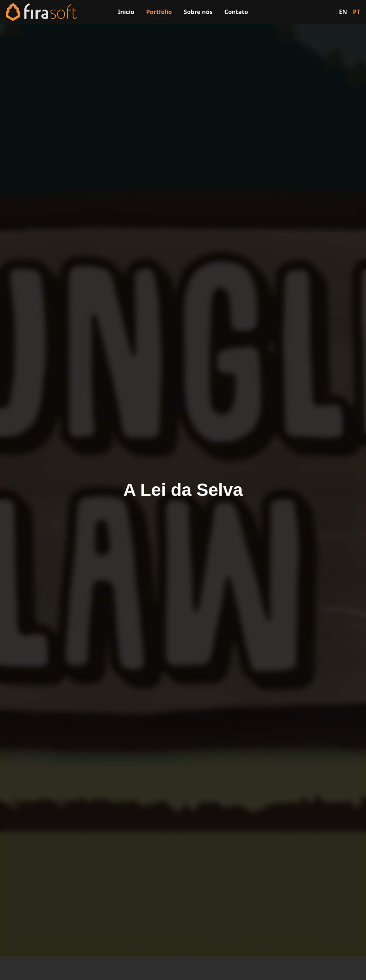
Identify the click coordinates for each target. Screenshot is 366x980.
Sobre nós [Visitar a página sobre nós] (198, 12)
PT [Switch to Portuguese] (357, 12)
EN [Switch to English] (343, 12)
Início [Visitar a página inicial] (126, 12)
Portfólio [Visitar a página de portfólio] (159, 12)
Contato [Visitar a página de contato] (236, 12)
